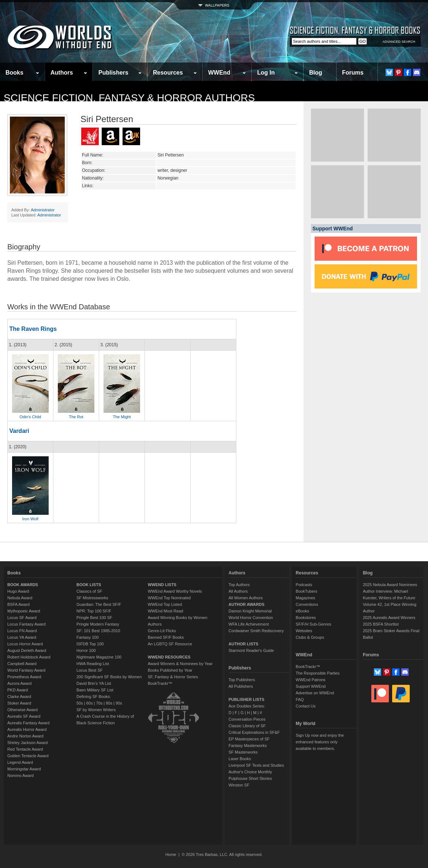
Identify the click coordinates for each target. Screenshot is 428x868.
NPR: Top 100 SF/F (94, 611)
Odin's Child (31, 417)
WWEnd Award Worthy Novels (175, 591)
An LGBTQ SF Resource (170, 644)
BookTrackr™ (160, 683)
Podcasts (304, 585)
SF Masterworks (243, 752)
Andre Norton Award (25, 736)
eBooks (302, 611)
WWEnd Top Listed (165, 604)
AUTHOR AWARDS (247, 604)
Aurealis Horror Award (27, 729)
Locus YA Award (22, 637)
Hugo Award (18, 591)
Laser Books (240, 759)
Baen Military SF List (95, 690)
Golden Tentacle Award (28, 756)
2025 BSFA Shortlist (381, 624)
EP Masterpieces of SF (249, 739)
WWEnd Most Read (166, 611)
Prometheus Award (24, 677)
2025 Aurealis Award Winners (389, 618)
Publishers (113, 73)
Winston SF (239, 785)
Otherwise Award (22, 710)
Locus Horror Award (25, 644)
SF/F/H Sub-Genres (313, 624)
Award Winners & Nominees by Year (180, 664)
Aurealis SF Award (24, 716)
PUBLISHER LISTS (247, 699)
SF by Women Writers (96, 710)
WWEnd (219, 73)
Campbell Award (22, 664)
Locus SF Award (22, 618)
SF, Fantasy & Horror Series (173, 677)
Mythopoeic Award (24, 611)
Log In (266, 73)
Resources (168, 73)
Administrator (43, 210)
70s (99, 703)
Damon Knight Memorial (250, 611)
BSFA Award (18, 604)
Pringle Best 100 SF (94, 618)
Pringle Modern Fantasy (98, 624)
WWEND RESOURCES (169, 657)
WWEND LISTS (162, 585)
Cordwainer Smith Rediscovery (256, 631)
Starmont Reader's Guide (251, 650)
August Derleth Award (27, 650)
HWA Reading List (93, 664)
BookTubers (306, 591)
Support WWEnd (311, 686)
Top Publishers (242, 680)
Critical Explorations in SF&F (254, 732)
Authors (62, 73)
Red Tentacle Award (25, 749)
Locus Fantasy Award (27, 624)
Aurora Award (19, 683)
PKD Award (18, 690)
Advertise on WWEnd (315, 693)
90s (119, 703)
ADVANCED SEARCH (399, 42)
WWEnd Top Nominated (169, 598)
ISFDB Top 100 (90, 644)
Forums (353, 73)
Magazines (305, 598)
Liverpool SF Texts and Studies (256, 765)
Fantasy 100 (88, 637)
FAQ (300, 699)
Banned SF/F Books (166, 637)
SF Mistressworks (92, 598)
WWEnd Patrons (310, 680)
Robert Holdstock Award (29, 657)
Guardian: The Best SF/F (99, 604)
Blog (316, 73)
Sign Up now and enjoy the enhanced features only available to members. (320, 742)
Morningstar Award (24, 769)
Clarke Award (19, 697)
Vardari (19, 431)
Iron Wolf (30, 519)
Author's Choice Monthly (250, 772)
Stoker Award (19, 703)
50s (80, 703)
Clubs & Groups (310, 637)
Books (14, 73)
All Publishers (241, 686)
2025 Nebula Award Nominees (390, 585)
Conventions (307, 604)
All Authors (238, 591)
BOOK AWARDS (23, 585)
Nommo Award (20, 775)
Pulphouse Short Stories (250, 778)
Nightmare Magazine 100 (99, 657)
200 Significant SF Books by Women (109, 677)
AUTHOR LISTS (243, 644)
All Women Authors (246, 598)
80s (109, 703)
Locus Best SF (90, 670)
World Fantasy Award (26, 670)
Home (171, 854)
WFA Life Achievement (249, 624)
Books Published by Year (170, 670)
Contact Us (305, 706)
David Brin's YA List (94, 683)
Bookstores (306, 618)
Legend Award (20, 762)
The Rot (76, 417)
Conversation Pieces (247, 719)
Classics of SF (89, 591)
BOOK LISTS (89, 585)
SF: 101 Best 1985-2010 (98, 631)
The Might (122, 417)
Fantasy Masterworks (248, 746)
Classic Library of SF (247, 726)
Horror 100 (86, 650)
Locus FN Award (22, 631)
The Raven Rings (33, 329)
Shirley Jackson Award (27, 743)
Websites (304, 631)
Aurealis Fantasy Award (28, 723)
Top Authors (239, 585)
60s (90, 703)
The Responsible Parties (318, 673)
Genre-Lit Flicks (162, 631)
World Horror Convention (251, 618)
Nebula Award (20, 598)
